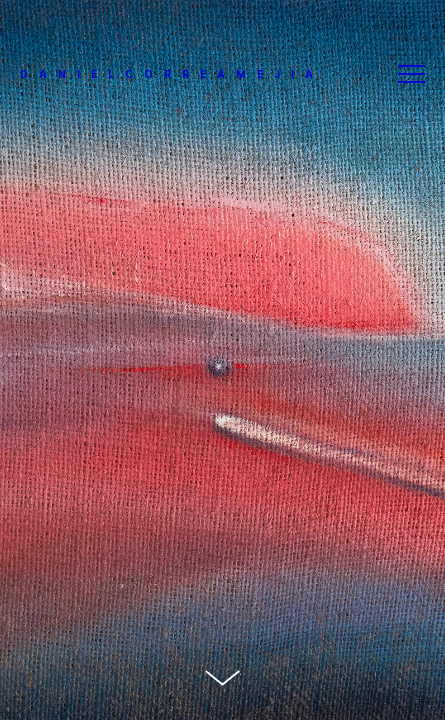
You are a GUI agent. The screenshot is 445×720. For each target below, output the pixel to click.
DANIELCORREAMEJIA (172, 74)
